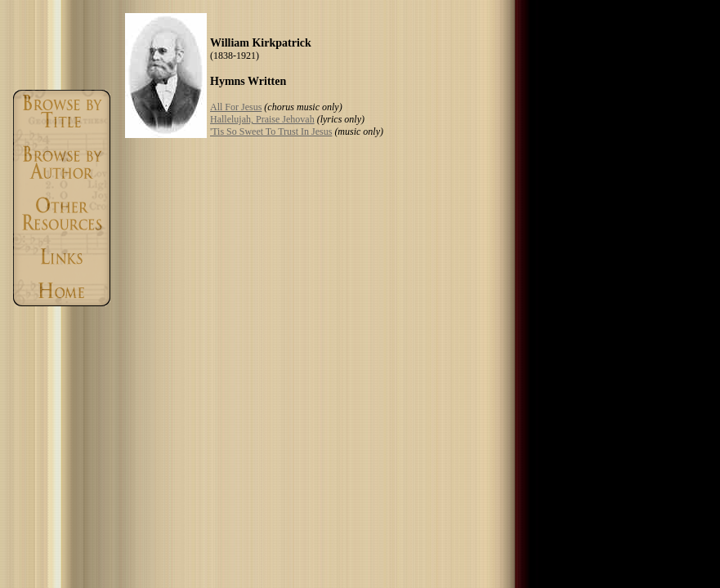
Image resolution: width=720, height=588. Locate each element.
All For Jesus (236, 107)
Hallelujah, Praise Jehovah (262, 119)
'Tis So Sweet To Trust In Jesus (271, 131)
